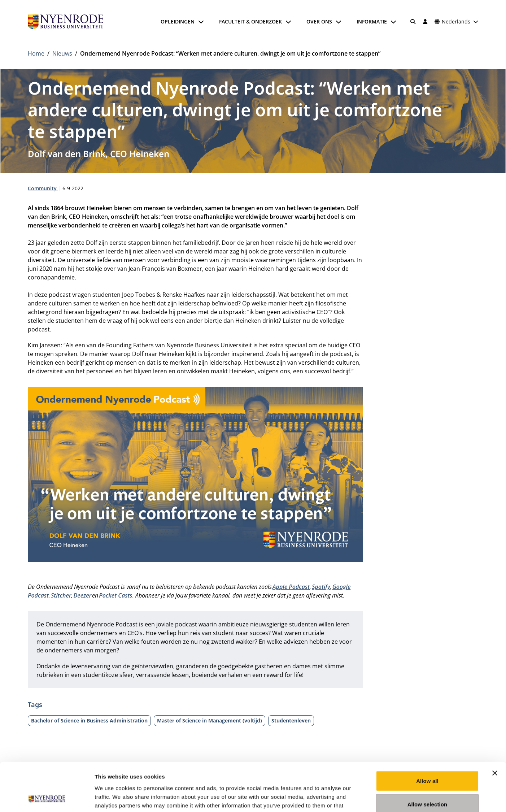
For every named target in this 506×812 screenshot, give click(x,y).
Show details (379, 798)
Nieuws (62, 53)
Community (43, 188)
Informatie (372, 21)
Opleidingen (178, 21)
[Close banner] (495, 728)
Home (36, 53)
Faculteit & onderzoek (250, 21)
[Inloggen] (425, 22)
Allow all (427, 735)
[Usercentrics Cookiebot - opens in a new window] (47, 798)
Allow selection (428, 759)
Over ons (319, 21)
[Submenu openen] (201, 22)
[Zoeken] (413, 22)
